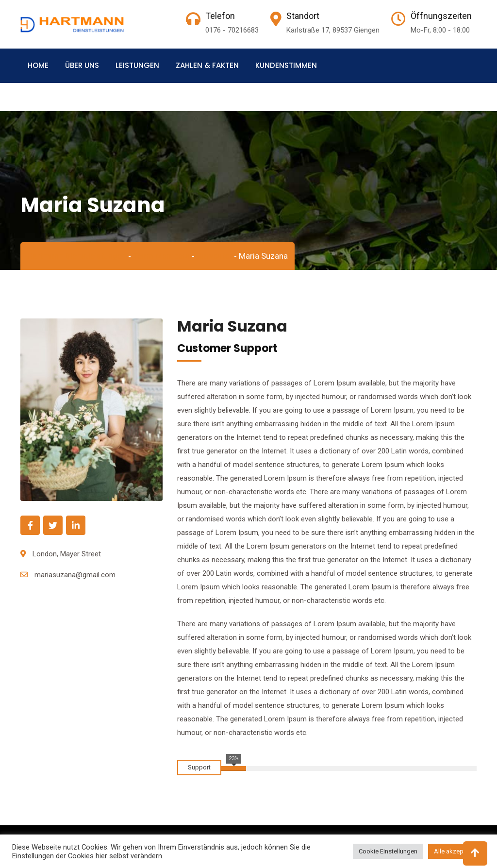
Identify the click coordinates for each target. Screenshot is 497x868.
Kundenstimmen (286, 65)
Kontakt (44, 99)
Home (38, 65)
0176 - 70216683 (232, 30)
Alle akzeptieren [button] (456, 851)
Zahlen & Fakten (207, 65)
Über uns (82, 65)
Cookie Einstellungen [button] (388, 851)
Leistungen (137, 65)
